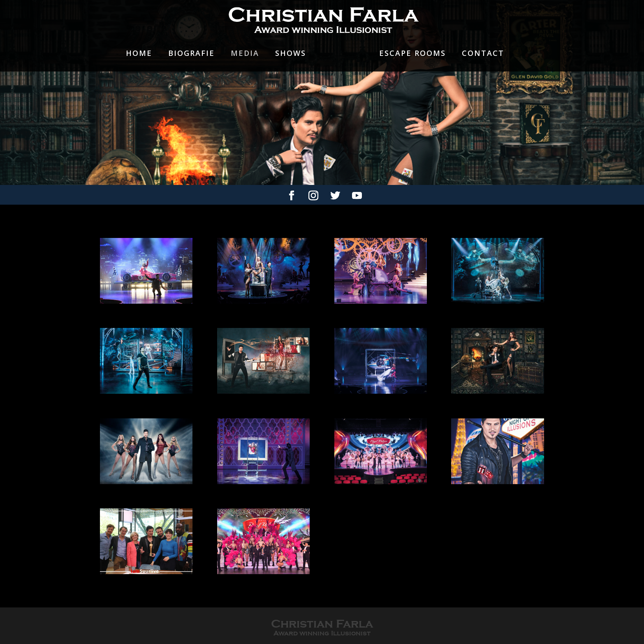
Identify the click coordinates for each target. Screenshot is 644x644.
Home (139, 54)
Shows (291, 54)
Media (245, 54)
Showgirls (343, 60)
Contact (483, 54)
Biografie (191, 54)
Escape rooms (412, 54)
